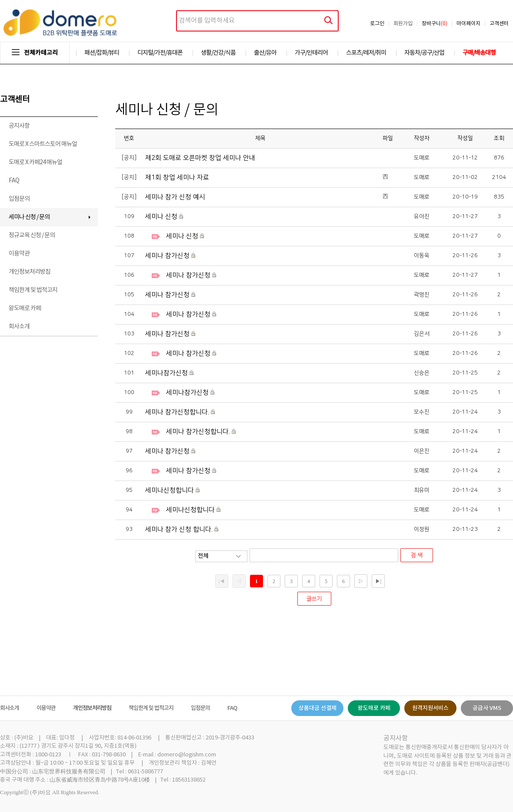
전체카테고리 (35, 53)
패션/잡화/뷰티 (102, 53)
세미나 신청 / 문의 (29, 217)
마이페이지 (468, 24)
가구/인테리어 (311, 53)
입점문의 (19, 199)
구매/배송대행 (479, 53)
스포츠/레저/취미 (366, 53)
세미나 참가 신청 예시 (175, 197)
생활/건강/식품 (218, 53)
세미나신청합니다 (170, 490)
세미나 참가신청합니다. (178, 412)
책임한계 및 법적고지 (33, 290)
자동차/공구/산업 (424, 53)
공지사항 (19, 126)
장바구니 (435, 24)
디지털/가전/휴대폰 (160, 53)
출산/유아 (265, 53)
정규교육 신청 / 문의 (32, 235)
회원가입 (403, 24)
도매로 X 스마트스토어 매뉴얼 (43, 144)
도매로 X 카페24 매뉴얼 (35, 162)
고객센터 (499, 24)
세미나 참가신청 (168, 256)
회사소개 (19, 327)
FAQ (14, 181)
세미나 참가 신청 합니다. (180, 529)
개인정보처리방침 (30, 272)
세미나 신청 (162, 217)
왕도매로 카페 (25, 308)
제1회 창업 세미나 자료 (177, 177)
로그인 (377, 24)
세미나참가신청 (167, 373)
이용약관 (19, 254)
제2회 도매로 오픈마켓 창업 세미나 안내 (200, 158)
